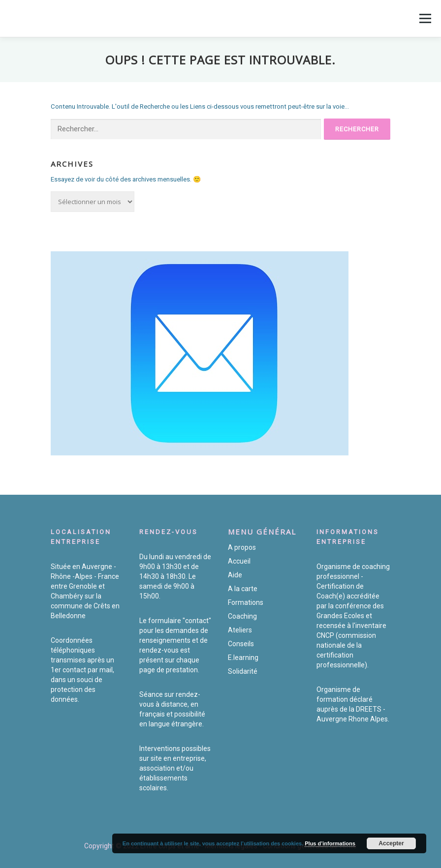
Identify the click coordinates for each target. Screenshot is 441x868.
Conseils (241, 644)
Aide (235, 575)
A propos (242, 547)
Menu (424, 18)
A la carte (243, 589)
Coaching (242, 616)
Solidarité (243, 671)
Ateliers (240, 630)
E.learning (243, 658)
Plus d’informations (330, 843)
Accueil (239, 561)
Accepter (391, 843)
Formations (246, 602)
